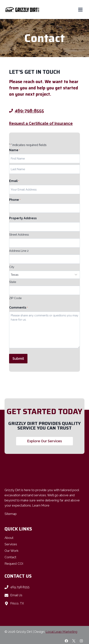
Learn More (41, 505)
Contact (10, 557)
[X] (74, 641)
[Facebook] (66, 641)
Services (11, 544)
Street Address (19, 235)
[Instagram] (81, 641)
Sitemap (11, 514)
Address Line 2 (19, 251)
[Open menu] (80, 10)
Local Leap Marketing (61, 632)
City (12, 267)
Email (14, 181)
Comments (18, 308)
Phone (15, 200)
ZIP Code (15, 298)
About (9, 538)
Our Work (12, 551)
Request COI (14, 564)
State (13, 282)
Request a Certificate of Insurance (41, 123)
